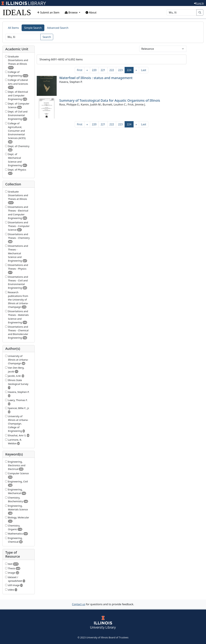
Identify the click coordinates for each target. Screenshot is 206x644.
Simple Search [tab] (33, 28)
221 (103, 70)
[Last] (144, 70)
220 (94, 70)
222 (112, 70)
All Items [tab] (13, 28)
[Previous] (87, 70)
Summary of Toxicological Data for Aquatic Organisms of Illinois (110, 100)
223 (120, 70)
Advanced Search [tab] (58, 28)
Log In (199, 3)
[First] (80, 70)
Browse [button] (72, 12)
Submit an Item (48, 12)
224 (130, 70)
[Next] (136, 70)
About (91, 12)
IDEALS (17, 12)
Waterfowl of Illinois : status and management (96, 78)
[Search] (182, 12)
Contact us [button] (79, 604)
